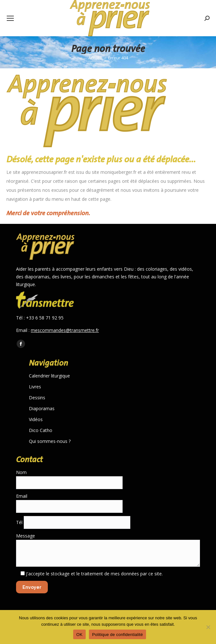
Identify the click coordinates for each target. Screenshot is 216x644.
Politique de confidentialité (117, 635)
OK (79, 635)
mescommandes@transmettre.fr (65, 330)
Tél (73, 522)
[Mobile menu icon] (10, 18)
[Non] (208, 627)
